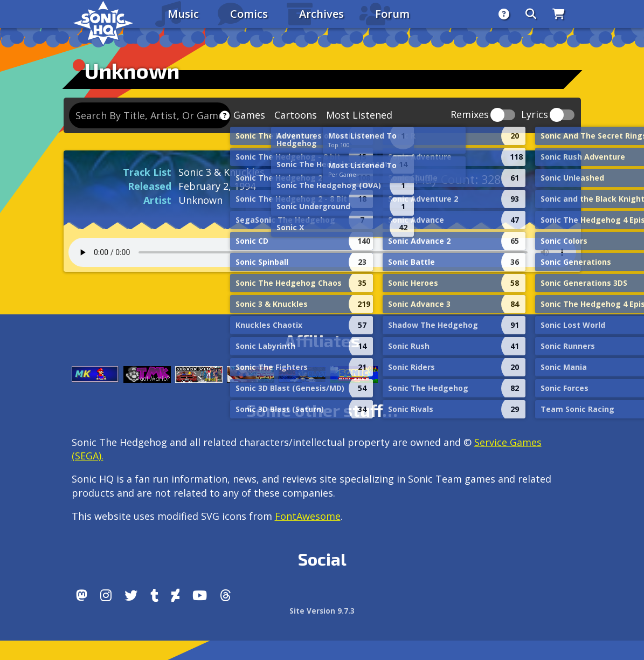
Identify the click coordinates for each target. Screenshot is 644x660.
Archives (321, 14)
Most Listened (359, 115)
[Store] (559, 14)
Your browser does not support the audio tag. (322, 252)
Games (249, 115)
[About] (504, 14)
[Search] (531, 14)
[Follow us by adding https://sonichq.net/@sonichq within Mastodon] (82, 595)
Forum (392, 14)
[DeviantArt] (175, 595)
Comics (249, 14)
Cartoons (296, 115)
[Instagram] (106, 595)
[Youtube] (200, 595)
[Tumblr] (154, 595)
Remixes (470, 115)
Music (183, 14)
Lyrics (535, 115)
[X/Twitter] (131, 595)
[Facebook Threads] (226, 595)
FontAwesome (308, 516)
